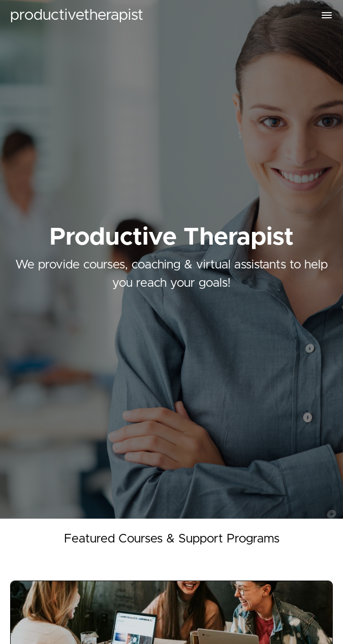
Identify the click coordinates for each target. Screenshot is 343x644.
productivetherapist (77, 15)
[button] (327, 15)
